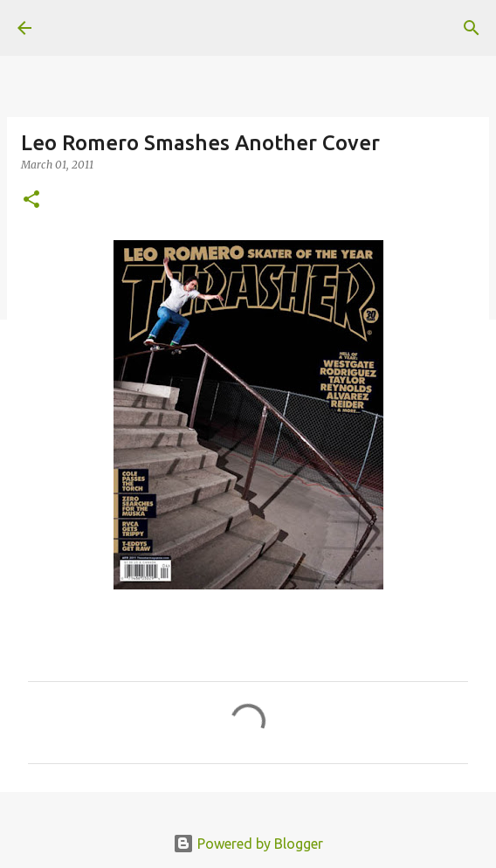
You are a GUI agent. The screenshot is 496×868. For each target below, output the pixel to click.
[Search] (472, 28)
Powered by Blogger (248, 844)
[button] (31, 200)
